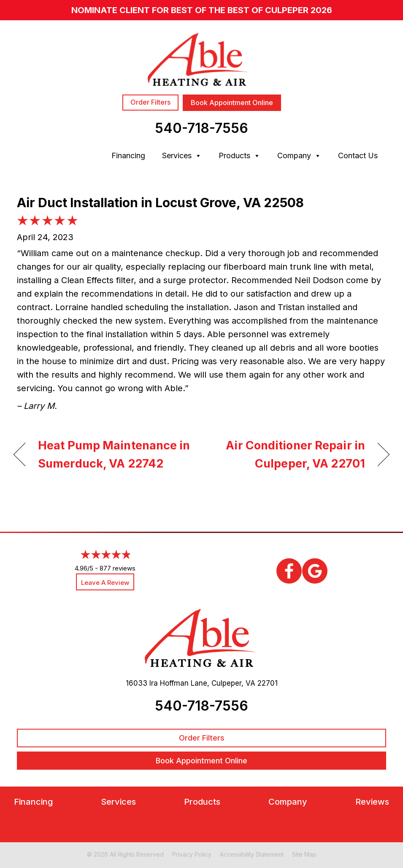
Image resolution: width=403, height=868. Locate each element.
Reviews (372, 802)
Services (182, 156)
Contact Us (358, 155)
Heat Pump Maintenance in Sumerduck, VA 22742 (114, 454)
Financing (128, 155)
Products (239, 156)
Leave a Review (105, 583)
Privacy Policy (192, 854)
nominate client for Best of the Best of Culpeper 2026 (202, 10)
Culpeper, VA (233, 683)
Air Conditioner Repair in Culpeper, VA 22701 (289, 454)
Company (299, 156)
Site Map (304, 854)
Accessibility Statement (252, 854)
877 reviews (118, 568)
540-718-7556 (201, 128)
